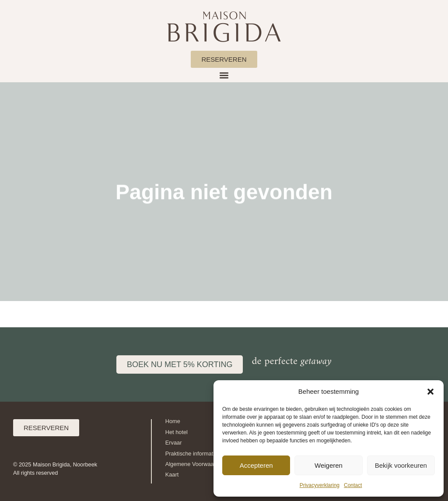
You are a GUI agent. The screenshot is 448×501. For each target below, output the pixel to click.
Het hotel (177, 432)
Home (173, 421)
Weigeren (329, 465)
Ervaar (174, 443)
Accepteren (256, 465)
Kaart (172, 475)
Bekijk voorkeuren (401, 465)
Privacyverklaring (320, 485)
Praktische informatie (191, 454)
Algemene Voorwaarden (195, 464)
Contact (353, 485)
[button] (430, 392)
